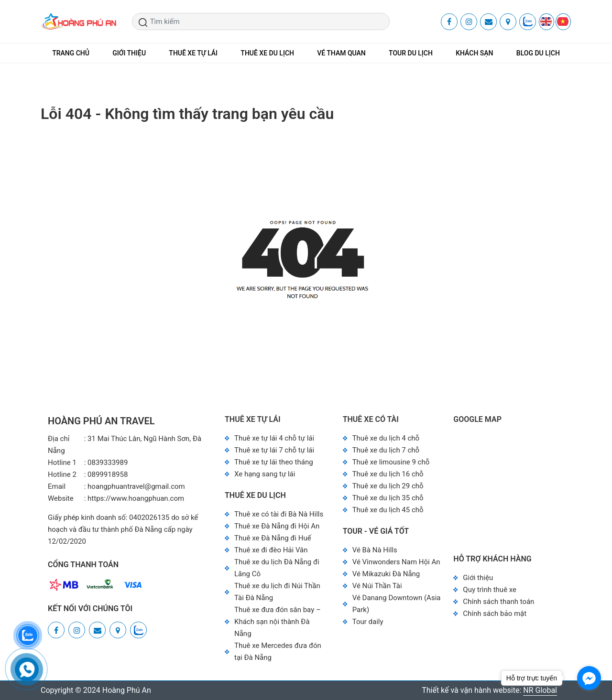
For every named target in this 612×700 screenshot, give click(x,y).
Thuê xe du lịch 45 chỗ (388, 510)
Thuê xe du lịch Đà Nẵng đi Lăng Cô (277, 568)
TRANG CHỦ (71, 53)
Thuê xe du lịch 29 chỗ (388, 486)
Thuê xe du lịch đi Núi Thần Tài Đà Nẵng (277, 592)
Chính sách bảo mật (495, 614)
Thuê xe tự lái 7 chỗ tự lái (274, 450)
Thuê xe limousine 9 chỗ (391, 462)
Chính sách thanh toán (498, 602)
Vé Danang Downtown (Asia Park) (397, 604)
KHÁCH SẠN (474, 53)
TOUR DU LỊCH (411, 53)
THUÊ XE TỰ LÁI (193, 53)
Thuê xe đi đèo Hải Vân (271, 550)
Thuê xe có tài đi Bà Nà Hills (279, 514)
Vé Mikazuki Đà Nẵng (386, 574)
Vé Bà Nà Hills (375, 550)
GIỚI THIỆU (129, 53)
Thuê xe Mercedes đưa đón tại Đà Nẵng (278, 652)
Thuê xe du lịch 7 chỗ (386, 450)
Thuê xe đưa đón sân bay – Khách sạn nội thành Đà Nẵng (278, 622)
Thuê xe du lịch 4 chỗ (386, 438)
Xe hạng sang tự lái (265, 474)
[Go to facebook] (589, 678)
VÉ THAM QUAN (341, 53)
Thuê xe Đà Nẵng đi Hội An (277, 526)
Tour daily (368, 622)
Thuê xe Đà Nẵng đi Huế (273, 538)
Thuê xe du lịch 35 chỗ (388, 498)
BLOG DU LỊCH (538, 53)
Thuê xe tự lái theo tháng (274, 462)
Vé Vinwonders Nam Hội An (396, 562)
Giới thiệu (478, 578)
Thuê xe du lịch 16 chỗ (388, 474)
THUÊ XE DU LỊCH (267, 53)
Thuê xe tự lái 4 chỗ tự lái (274, 438)
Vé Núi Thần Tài (377, 586)
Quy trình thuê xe (490, 590)
